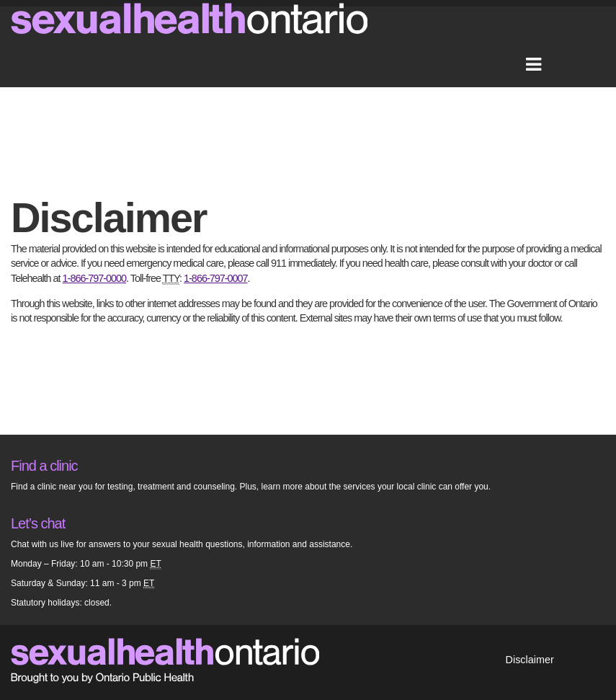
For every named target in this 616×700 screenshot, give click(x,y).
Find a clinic (44, 466)
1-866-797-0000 (94, 278)
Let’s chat (38, 523)
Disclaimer (530, 660)
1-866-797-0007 (215, 278)
